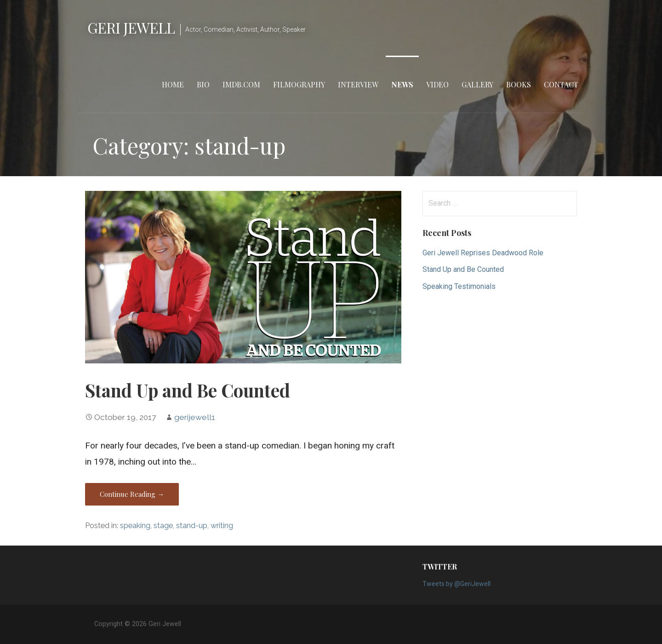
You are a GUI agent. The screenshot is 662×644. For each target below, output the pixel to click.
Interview (358, 84)
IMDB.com (241, 84)
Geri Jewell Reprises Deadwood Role (483, 253)
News (402, 84)
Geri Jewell (131, 27)
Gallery (477, 84)
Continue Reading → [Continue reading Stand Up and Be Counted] (132, 494)
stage (163, 526)
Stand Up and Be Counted (188, 390)
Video (437, 84)
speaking (135, 526)
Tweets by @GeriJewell (457, 584)
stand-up (192, 526)
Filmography (299, 84)
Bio (203, 84)
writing (222, 526)
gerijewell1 (195, 417)
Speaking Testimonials (459, 286)
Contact (561, 84)
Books (519, 84)
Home (173, 84)
